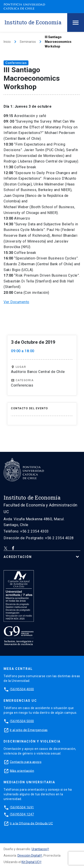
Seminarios (28, 42)
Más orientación (22, 771)
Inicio (7, 42)
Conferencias (16, 63)
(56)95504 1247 (22, 814)
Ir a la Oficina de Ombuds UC (31, 823)
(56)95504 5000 (22, 721)
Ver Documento (16, 302)
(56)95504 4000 (22, 689)
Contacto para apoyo (26, 762)
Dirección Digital (29, 856)
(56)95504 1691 (22, 807)
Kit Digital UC (30, 862)
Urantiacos (39, 849)
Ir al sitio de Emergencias (29, 730)
